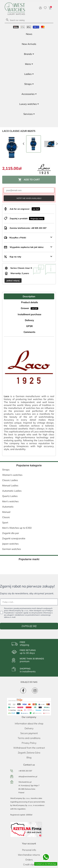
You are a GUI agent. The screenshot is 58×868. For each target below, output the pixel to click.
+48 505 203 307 (25, 771)
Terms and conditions (29, 738)
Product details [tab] (30, 302)
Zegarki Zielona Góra (29, 753)
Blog (29, 757)
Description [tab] (29, 296)
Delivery (29, 728)
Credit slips (29, 864)
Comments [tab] (29, 332)
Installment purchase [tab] (30, 314)
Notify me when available (29, 198)
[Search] (29, 20)
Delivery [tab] (29, 320)
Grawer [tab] (30, 308)
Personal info (29, 850)
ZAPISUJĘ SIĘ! (29, 626)
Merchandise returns (29, 855)
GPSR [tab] (29, 326)
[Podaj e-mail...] (29, 602)
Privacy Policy (29, 743)
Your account (29, 843)
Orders (29, 860)
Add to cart (29, 180)
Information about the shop (29, 723)
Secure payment (29, 733)
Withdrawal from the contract (29, 748)
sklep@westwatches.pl (28, 776)
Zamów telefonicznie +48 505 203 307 (28, 228)
